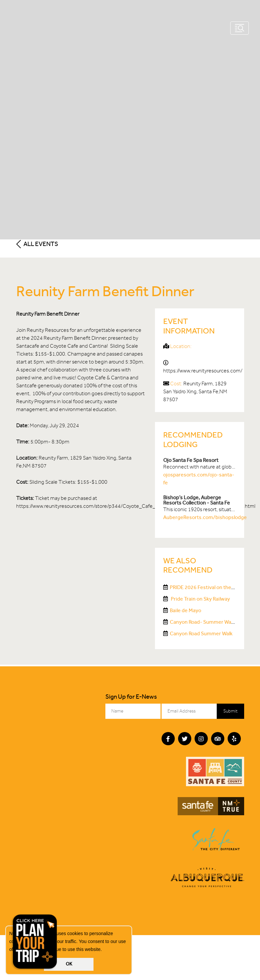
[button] (104, 950)
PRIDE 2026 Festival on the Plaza (207, 587)
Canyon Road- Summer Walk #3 (206, 622)
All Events (37, 244)
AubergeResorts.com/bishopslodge (205, 517)
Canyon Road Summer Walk (201, 633)
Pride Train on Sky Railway (200, 599)
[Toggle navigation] (240, 28)
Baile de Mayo (186, 610)
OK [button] (69, 964)
